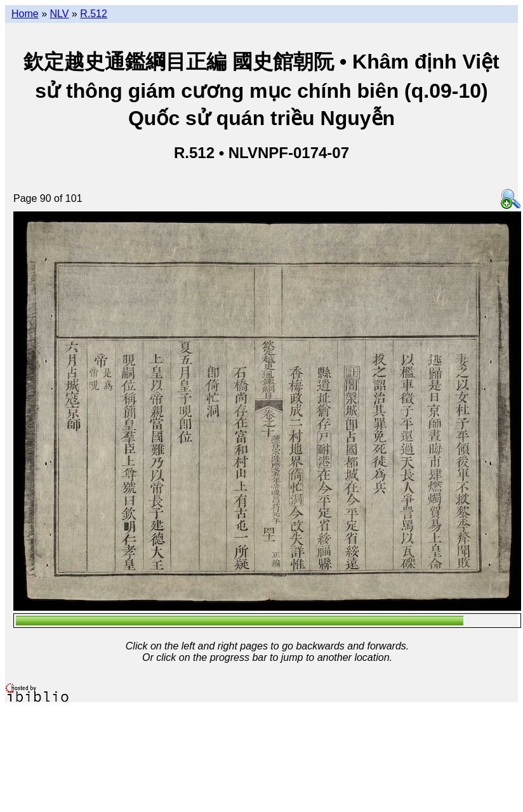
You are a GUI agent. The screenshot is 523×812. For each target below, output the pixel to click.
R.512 (94, 14)
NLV (59, 14)
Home (25, 14)
